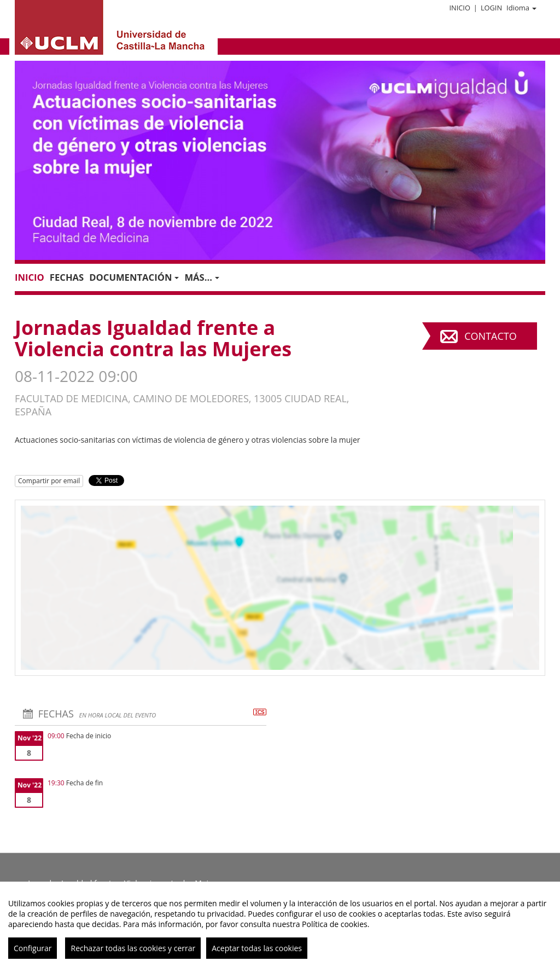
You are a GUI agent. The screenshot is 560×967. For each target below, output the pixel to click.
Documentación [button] (134, 277)
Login (491, 8)
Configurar (33, 948)
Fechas (67, 277)
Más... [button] (202, 277)
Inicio (459, 8)
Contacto (490, 336)
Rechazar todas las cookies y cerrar (133, 948)
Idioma (521, 8)
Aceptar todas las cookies (257, 948)
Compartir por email (49, 481)
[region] (280, 924)
